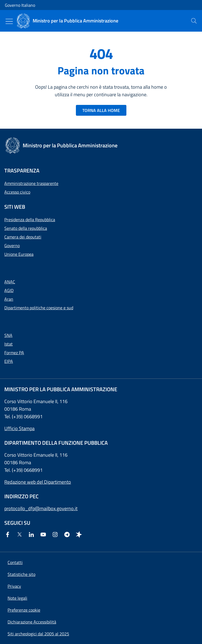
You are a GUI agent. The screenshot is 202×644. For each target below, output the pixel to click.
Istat (9, 344)
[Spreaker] (80, 535)
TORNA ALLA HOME (101, 110)
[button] (24, 610)
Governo (12, 245)
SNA (8, 335)
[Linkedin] (32, 535)
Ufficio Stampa (19, 428)
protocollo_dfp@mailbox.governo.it (41, 508)
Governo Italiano (20, 5)
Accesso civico (17, 192)
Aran (9, 299)
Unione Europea (19, 254)
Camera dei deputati (23, 237)
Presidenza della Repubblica (30, 220)
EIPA (9, 361)
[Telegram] (68, 535)
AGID (9, 290)
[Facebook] (9, 535)
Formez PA (14, 353)
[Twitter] (21, 535)
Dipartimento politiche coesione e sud (39, 308)
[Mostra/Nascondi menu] (9, 21)
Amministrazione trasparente (31, 183)
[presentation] (194, 21)
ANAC (10, 282)
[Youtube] (44, 535)
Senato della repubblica (26, 228)
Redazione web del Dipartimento (38, 482)
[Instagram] (56, 535)
